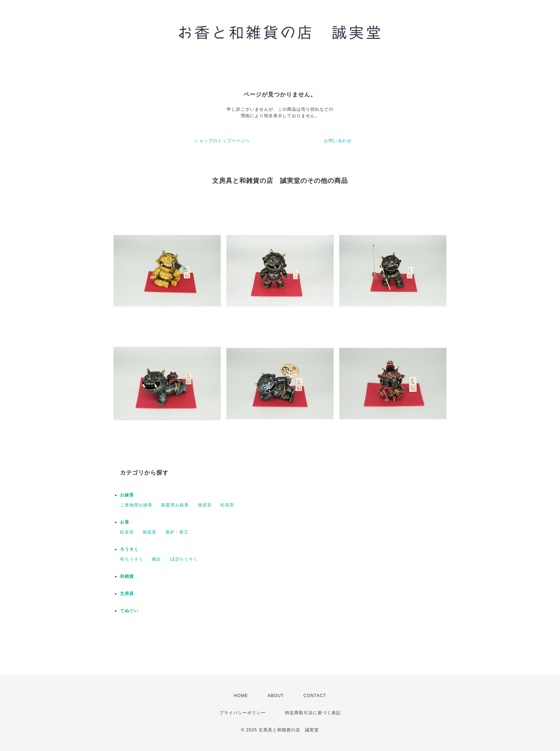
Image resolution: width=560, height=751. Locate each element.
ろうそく (129, 549)
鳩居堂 (205, 505)
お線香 (127, 495)
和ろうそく (132, 559)
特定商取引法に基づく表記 (313, 713)
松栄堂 (227, 505)
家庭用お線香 (175, 505)
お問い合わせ (338, 141)
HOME (241, 696)
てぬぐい (129, 611)
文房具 (127, 594)
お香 (125, 522)
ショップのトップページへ (222, 141)
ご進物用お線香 (136, 505)
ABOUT (276, 696)
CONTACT (315, 696)
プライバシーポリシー (242, 713)
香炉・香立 (177, 532)
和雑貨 (127, 576)
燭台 (156, 559)
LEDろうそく (184, 559)
